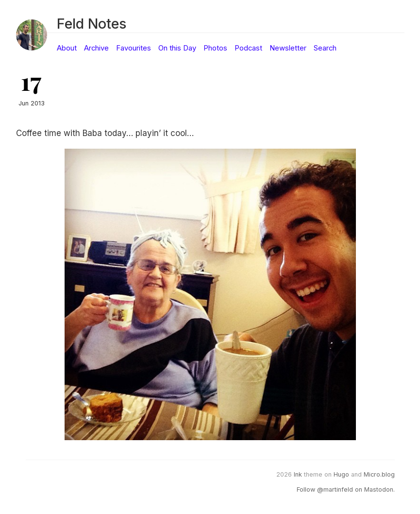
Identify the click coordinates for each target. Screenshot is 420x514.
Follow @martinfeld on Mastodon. (346, 489)
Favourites (134, 48)
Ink (298, 474)
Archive (96, 48)
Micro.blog (379, 474)
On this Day (177, 48)
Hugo (341, 474)
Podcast (248, 48)
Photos (215, 48)
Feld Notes (92, 24)
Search (325, 48)
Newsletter (288, 48)
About (67, 48)
